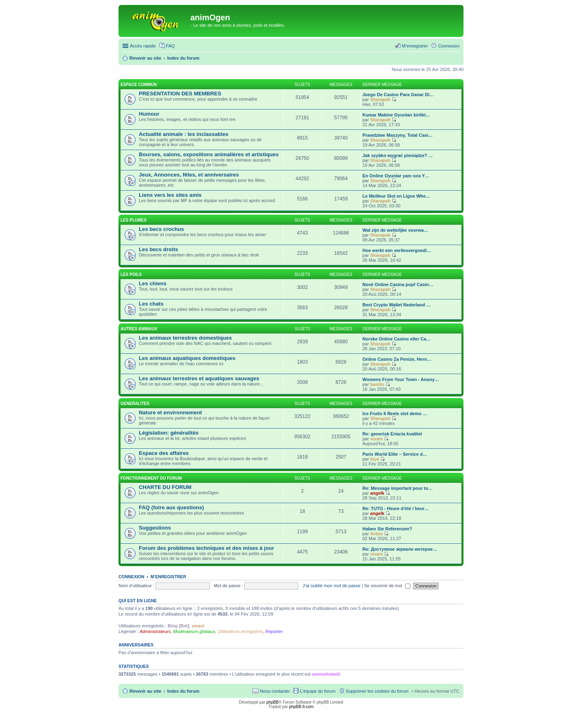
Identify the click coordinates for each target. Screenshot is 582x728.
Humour (149, 114)
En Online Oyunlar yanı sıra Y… (396, 176)
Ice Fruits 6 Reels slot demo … (395, 414)
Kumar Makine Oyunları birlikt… (396, 115)
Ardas (376, 534)
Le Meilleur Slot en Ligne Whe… (396, 196)
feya (375, 459)
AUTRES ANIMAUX (139, 329)
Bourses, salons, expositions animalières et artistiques (209, 154)
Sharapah (380, 99)
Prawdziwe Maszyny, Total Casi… (398, 135)
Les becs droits (158, 249)
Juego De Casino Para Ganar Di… (398, 95)
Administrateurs (155, 631)
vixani (376, 439)
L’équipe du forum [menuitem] (318, 691)
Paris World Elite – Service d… (395, 454)
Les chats (151, 304)
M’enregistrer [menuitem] (415, 46)
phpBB (272, 702)
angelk (377, 493)
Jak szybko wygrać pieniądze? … (398, 155)
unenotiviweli (326, 674)
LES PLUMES (134, 220)
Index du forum (183, 691)
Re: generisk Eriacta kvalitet (392, 434)
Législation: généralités (169, 433)
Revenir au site (145, 691)
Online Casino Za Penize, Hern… (397, 359)
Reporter (274, 631)
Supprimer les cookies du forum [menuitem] (377, 691)
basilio (377, 384)
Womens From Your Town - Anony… (401, 379)
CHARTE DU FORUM (165, 487)
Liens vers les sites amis (170, 195)
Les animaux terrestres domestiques (185, 338)
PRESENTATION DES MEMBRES (180, 94)
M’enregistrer (168, 577)
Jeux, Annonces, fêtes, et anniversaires (189, 175)
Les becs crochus (161, 229)
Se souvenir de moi (387, 586)
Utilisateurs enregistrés (240, 631)
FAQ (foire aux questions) (171, 507)
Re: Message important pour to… (398, 488)
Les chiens (153, 283)
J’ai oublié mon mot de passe (331, 586)
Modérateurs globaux (194, 631)
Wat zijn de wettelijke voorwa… (395, 230)
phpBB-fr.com (301, 707)
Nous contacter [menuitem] (275, 691)
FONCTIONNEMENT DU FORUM (151, 478)
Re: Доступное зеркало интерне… (400, 549)
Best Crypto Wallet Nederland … (397, 305)
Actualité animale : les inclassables (184, 134)
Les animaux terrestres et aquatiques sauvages (199, 378)
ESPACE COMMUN (139, 85)
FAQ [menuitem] (170, 46)
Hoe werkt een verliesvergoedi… (397, 250)
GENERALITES (135, 404)
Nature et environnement (170, 412)
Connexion (131, 577)
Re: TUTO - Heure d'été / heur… (396, 508)
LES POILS (131, 275)
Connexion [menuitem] (449, 46)
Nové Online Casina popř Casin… (398, 284)
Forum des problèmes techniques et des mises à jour (206, 548)
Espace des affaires (164, 453)
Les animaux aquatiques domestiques (187, 358)
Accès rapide (143, 46)
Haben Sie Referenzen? (387, 529)
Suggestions (155, 528)
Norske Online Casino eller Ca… (397, 339)
